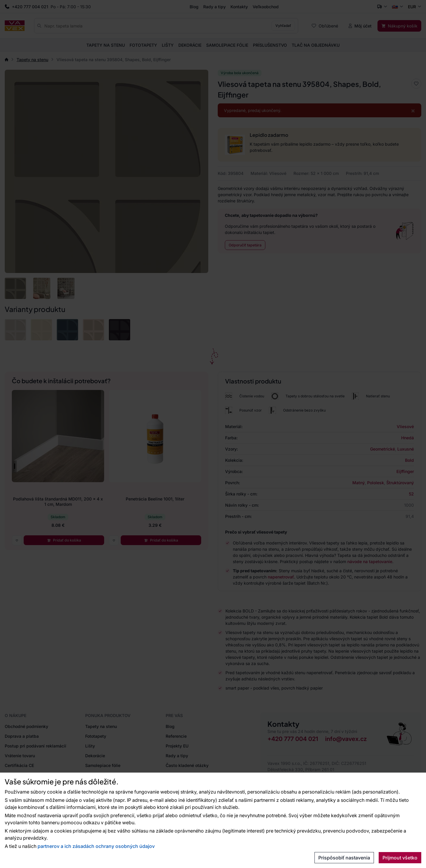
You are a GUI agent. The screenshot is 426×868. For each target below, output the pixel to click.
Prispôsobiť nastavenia (344, 858)
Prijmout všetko (400, 858)
